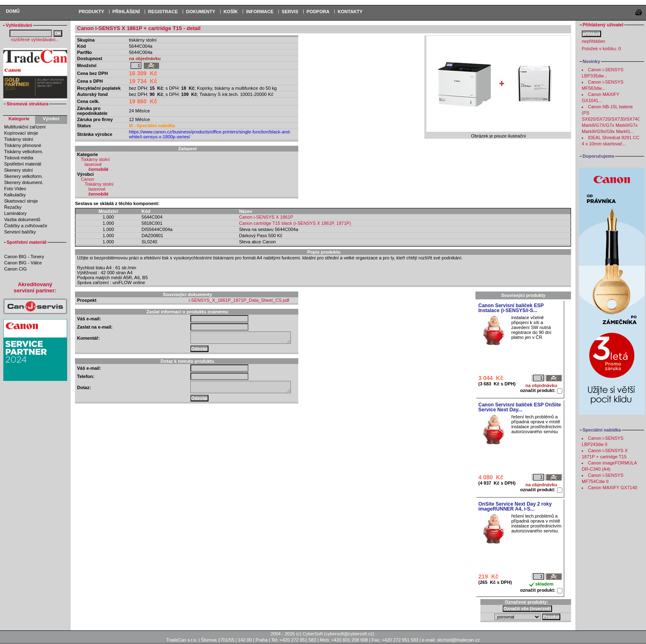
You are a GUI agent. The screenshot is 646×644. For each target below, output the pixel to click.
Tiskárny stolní (19, 139)
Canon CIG (15, 269)
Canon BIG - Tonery (24, 257)
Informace (260, 12)
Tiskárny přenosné (23, 145)
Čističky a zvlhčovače (26, 226)
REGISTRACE (163, 12)
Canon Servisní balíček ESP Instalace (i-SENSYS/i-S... (511, 308)
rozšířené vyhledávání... (35, 40)
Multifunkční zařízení (25, 127)
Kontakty (350, 12)
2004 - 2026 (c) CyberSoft (297, 634)
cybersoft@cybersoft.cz (349, 634)
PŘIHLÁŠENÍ (126, 12)
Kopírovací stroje (21, 133)
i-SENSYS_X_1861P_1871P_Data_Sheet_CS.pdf (239, 300)
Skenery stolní (19, 170)
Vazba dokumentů (22, 219)
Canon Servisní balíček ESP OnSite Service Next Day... (520, 407)
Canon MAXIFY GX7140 (613, 488)
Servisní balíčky (20, 232)
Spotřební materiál (23, 164)
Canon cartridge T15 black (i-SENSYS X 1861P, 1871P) (295, 223)
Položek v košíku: (601, 49)
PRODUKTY (91, 12)
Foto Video (15, 189)
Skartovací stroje (21, 201)
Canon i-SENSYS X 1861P (266, 217)
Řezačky (13, 207)
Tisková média (19, 158)
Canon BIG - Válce (23, 263)
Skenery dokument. (24, 182)
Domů (13, 11)
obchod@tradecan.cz (458, 640)
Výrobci (51, 119)
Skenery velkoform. (23, 176)
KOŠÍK (231, 12)
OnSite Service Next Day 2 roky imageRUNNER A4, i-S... (515, 506)
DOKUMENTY (200, 12)
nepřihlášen (593, 41)
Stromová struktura (27, 104)
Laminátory (15, 213)
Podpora (318, 12)
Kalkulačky (15, 195)
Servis (290, 12)
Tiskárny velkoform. (24, 152)
